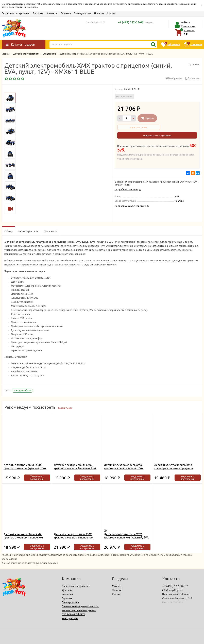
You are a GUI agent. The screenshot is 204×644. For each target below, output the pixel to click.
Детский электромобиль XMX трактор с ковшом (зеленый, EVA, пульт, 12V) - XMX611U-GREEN (75, 468)
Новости (99, 13)
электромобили (22, 391)
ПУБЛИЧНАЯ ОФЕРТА (74, 614)
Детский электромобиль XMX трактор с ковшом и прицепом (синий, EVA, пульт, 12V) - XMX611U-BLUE (77, 539)
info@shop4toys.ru (172, 590)
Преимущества (82, 13)
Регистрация (188, 26)
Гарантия (66, 13)
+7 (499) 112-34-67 (131, 22)
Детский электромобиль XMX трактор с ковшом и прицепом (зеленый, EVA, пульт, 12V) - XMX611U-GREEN (174, 470)
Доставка (38, 13)
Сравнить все (65, 408)
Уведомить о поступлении (157, 135)
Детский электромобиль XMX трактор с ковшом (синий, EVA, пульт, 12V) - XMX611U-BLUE (124, 468)
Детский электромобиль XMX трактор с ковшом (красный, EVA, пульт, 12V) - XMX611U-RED (25, 468)
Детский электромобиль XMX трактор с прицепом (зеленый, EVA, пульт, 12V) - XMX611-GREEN (127, 537)
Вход (187, 22)
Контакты (52, 13)
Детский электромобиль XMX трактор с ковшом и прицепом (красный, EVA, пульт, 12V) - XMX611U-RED (23, 539)
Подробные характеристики (130, 206)
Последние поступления (15, 13)
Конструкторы (70, 618)
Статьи (111, 13)
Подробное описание (126, 190)
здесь (34, 7)
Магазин (117, 586)
